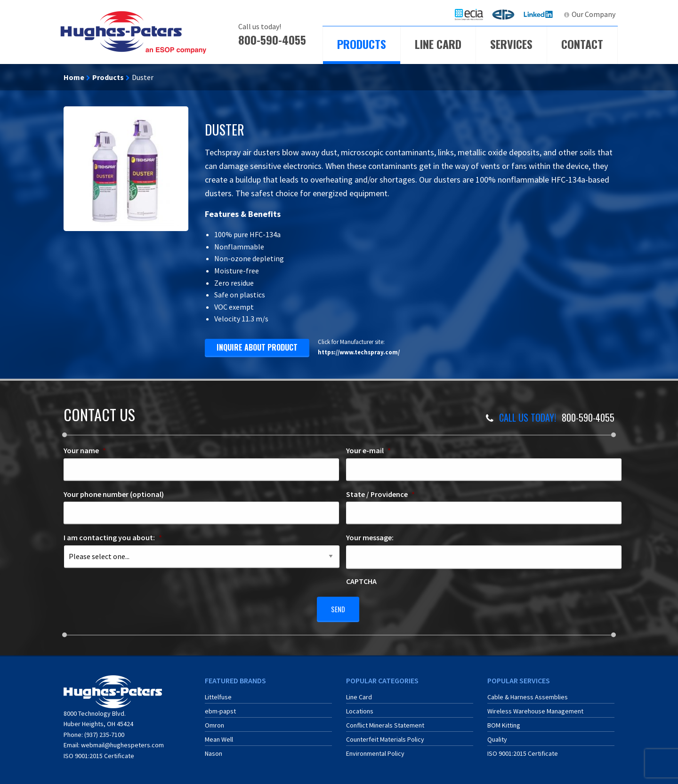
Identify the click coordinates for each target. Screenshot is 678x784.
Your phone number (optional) (114, 494)
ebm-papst (220, 708)
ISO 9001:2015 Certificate (99, 752)
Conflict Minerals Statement (385, 722)
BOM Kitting (504, 722)
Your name (85, 450)
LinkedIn (539, 14)
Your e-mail (368, 450)
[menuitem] (469, 14)
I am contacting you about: (113, 537)
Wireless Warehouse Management (535, 708)
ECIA (473, 14)
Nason (214, 750)
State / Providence (380, 494)
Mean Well (219, 736)
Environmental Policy (375, 750)
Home (74, 77)
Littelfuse (218, 694)
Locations (360, 708)
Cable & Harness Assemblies (528, 694)
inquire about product (257, 347)
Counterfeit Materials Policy (385, 736)
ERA (506, 14)
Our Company (593, 14)
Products (362, 44)
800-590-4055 (272, 40)
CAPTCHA (361, 581)
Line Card (438, 44)
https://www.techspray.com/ (359, 352)
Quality (497, 736)
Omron (214, 722)
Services (511, 44)
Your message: (370, 537)
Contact (582, 44)
